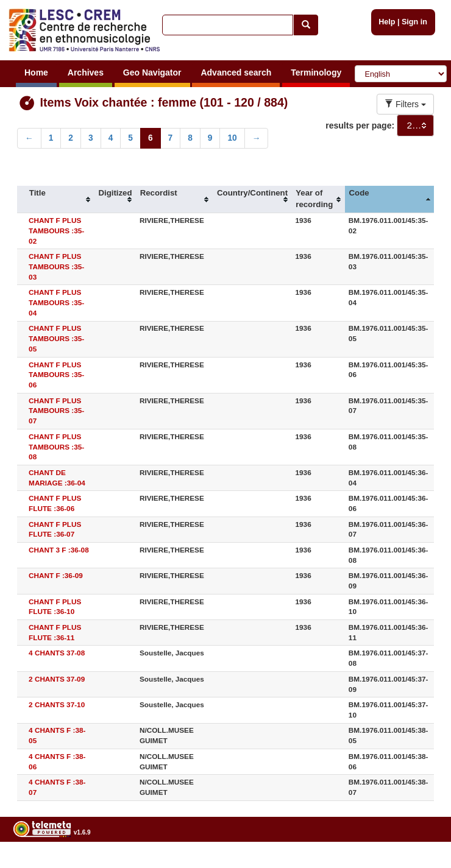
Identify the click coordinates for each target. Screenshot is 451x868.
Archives (86, 72)
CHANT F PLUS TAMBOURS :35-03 (56, 266)
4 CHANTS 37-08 (57, 653)
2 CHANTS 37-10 (57, 704)
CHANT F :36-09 (56, 575)
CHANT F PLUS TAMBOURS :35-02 (56, 231)
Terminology (316, 72)
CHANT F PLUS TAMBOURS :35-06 (56, 375)
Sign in (414, 22)
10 (232, 138)
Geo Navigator (152, 72)
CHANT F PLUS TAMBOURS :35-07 (56, 411)
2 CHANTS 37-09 (57, 679)
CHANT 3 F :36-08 (59, 550)
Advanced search (236, 72)
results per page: (360, 125)
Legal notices (421, 863)
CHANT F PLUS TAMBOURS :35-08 (56, 447)
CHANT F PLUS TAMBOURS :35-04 (56, 302)
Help (387, 22)
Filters (405, 104)
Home (36, 72)
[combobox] (415, 125)
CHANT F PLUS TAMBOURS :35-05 (56, 338)
